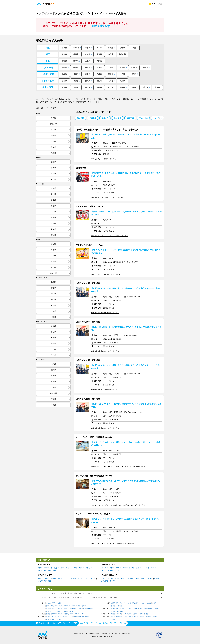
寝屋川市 (48, 581)
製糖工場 (80, 118)
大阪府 (64, 54)
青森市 (150, 578)
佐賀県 (76, 68)
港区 (62, 568)
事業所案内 (84, 634)
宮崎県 (122, 68)
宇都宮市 (91, 609)
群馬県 (134, 48)
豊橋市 (104, 570)
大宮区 (64, 609)
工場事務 (93, 118)
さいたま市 (55, 568)
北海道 (64, 74)
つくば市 (59, 611)
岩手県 (88, 74)
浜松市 (112, 568)
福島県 (134, 74)
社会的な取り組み (95, 634)
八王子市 (54, 603)
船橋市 (75, 609)
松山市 (124, 578)
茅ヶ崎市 (72, 606)
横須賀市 (48, 570)
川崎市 (82, 568)
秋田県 (111, 74)
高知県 (157, 87)
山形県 (122, 74)
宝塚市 (87, 578)
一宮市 (117, 570)
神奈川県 (76, 48)
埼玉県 (99, 48)
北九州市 (105, 581)
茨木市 (80, 578)
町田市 (60, 603)
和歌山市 (61, 578)
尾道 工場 (117, 118)
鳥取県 (88, 87)
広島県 (64, 87)
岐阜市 (139, 568)
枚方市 (40, 581)
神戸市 (53, 578)
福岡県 (64, 68)
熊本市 (112, 581)
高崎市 (71, 611)
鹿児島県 (134, 68)
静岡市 (119, 568)
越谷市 (55, 570)
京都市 (47, 578)
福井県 (122, 81)
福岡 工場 (130, 118)
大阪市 (40, 578)
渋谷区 (68, 568)
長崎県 (88, 68)
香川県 (122, 87)
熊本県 (99, 68)
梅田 (117, 603)
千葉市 (75, 568)
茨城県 (111, 48)
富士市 (125, 568)
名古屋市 (105, 568)
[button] (162, 118)
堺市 (67, 578)
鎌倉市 (78, 606)
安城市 (110, 570)
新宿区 (47, 568)
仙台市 (110, 578)
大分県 (111, 68)
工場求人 (105, 118)
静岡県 (99, 61)
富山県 (99, 81)
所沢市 (59, 609)
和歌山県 (122, 54)
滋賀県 (99, 54)
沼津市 (132, 568)
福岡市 (117, 578)
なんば (126, 603)
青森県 (76, 74)
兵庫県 (76, 54)
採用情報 (105, 634)
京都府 (88, 54)
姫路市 (73, 578)
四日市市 (146, 568)
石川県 (111, 81)
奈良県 (111, 54)
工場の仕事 (143, 118)
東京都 (64, 48)
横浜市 (40, 568)
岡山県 (76, 87)
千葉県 (88, 48)
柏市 (80, 609)
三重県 (88, 61)
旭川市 (137, 578)
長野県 (76, 81)
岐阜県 (76, 61)
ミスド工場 (157, 118)
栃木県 (122, 48)
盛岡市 (150, 609)
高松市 (81, 617)
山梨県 (64, 81)
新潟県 (88, 81)
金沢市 (129, 614)
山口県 (111, 87)
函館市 (157, 578)
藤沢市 (66, 606)
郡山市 (144, 578)
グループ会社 (113, 634)
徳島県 (134, 87)
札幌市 (104, 578)
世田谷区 (89, 568)
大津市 (93, 578)
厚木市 (84, 606)
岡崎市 (60, 614)
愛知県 (64, 61)
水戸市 (53, 611)
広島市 (130, 578)
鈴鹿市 (154, 568)
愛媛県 (146, 87)
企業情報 (76, 634)
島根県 (99, 87)
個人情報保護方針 (125, 634)
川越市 (53, 609)
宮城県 (99, 74)
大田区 (40, 570)
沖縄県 (146, 68)
